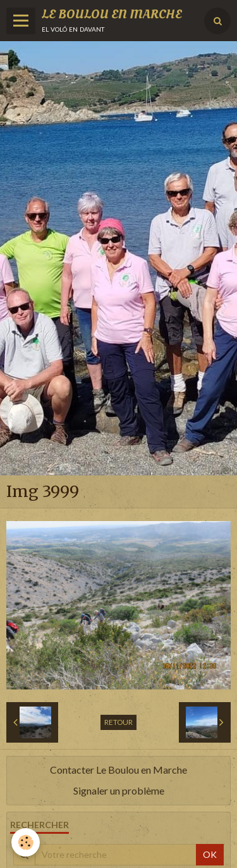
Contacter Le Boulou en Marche (118, 770)
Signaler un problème (119, 790)
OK (210, 854)
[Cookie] (26, 842)
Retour (118, 722)
